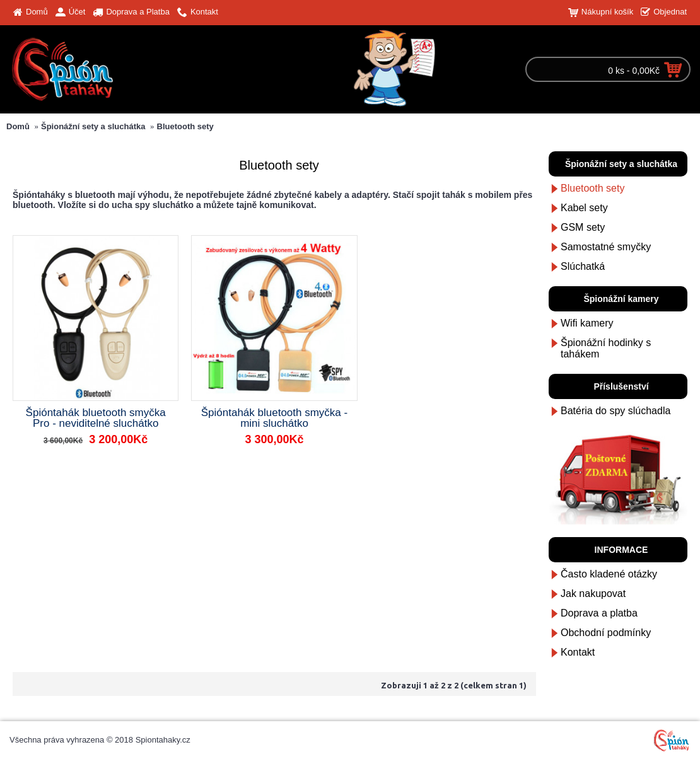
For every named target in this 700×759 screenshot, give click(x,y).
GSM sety (583, 227)
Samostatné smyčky (606, 247)
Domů (18, 126)
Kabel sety (584, 208)
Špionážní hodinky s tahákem (606, 348)
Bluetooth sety (185, 126)
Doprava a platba (599, 613)
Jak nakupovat (593, 594)
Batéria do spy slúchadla (615, 411)
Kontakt (578, 652)
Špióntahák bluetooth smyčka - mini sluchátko (274, 418)
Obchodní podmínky (606, 633)
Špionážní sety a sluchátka (93, 126)
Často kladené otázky (609, 574)
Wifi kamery (587, 323)
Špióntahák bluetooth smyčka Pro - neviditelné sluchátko (96, 418)
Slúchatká (583, 266)
